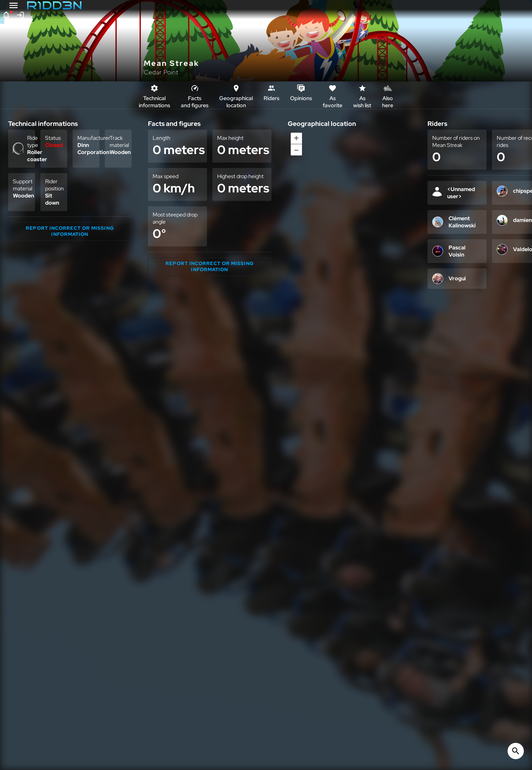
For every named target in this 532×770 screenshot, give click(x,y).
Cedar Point (161, 72)
